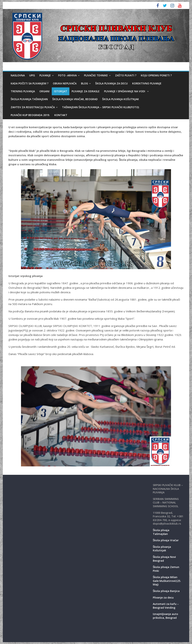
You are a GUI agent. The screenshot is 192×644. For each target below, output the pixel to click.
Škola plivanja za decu (111, 83)
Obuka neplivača (65, 83)
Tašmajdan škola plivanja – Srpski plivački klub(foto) (100, 107)
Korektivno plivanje (147, 83)
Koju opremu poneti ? (156, 75)
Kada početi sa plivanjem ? (30, 83)
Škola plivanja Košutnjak (121, 99)
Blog (84, 83)
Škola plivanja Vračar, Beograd (75, 99)
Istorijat (61, 91)
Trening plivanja (23, 91)
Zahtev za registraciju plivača (33, 107)
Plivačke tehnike (96, 75)
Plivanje (45, 75)
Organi (44, 91)
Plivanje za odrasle (86, 91)
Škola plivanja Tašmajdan (29, 99)
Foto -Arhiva (67, 75)
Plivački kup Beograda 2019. (30, 115)
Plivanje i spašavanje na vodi (125, 91)
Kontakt (61, 115)
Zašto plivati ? (126, 75)
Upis (32, 75)
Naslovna (18, 75)
